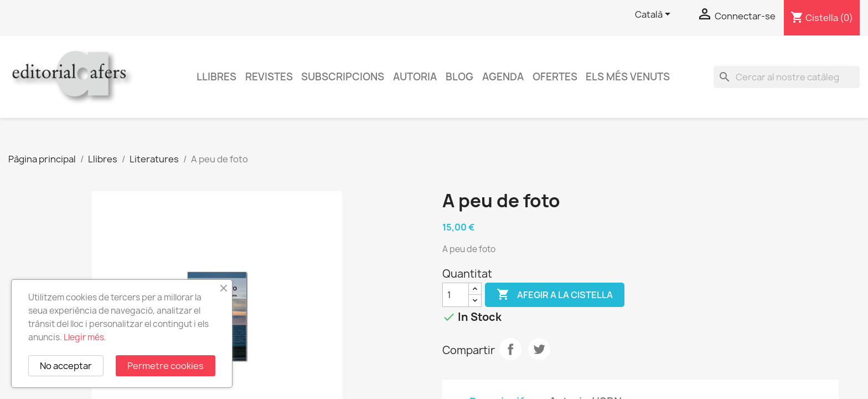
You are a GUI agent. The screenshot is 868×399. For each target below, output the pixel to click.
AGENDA (503, 77)
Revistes (269, 77)
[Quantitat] (456, 295)
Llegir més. (85, 337)
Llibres (216, 77)
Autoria (415, 77)
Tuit (539, 349)
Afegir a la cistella (555, 295)
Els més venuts (628, 77)
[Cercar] (787, 77)
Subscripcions (343, 77)
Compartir (510, 349)
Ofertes (555, 77)
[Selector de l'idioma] (655, 15)
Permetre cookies (166, 366)
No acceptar (66, 366)
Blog (459, 77)
